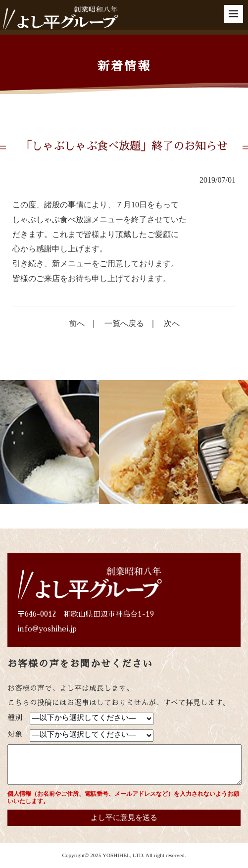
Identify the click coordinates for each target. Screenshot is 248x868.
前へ (77, 323)
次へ (172, 323)
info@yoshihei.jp (47, 629)
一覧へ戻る (124, 323)
